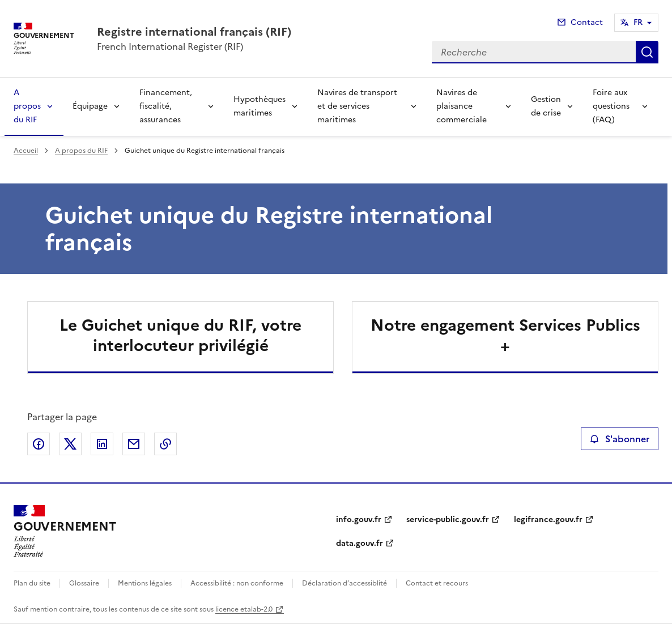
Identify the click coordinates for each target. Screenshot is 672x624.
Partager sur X (70, 444)
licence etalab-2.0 (244, 609)
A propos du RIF (27, 106)
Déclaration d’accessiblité (344, 583)
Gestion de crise (546, 106)
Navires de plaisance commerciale (462, 106)
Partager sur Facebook (39, 444)
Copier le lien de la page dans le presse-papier (165, 444)
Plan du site (32, 583)
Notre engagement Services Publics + (505, 335)
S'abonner (620, 439)
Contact (587, 22)
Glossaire (84, 583)
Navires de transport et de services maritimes (357, 106)
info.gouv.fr (359, 520)
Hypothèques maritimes (260, 106)
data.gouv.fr (360, 543)
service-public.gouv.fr (448, 520)
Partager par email (134, 444)
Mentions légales (145, 583)
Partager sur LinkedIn (102, 444)
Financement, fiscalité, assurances (166, 106)
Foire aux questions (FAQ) (611, 106)
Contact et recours (437, 583)
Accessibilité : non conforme (237, 583)
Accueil (26, 151)
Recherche (647, 52)
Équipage (90, 106)
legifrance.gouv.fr (548, 520)
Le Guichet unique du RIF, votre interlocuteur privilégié (180, 335)
